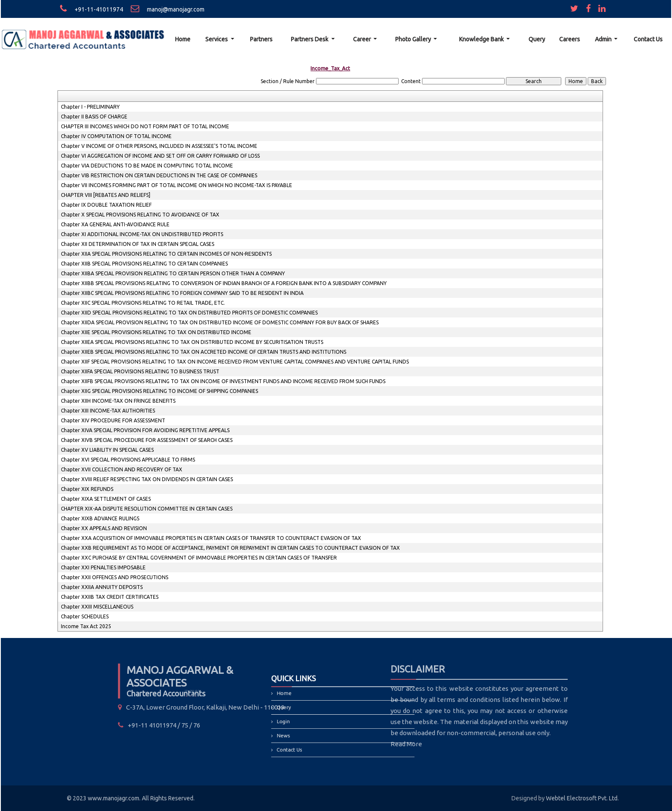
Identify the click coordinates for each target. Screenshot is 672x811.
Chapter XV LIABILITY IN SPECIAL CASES (107, 450)
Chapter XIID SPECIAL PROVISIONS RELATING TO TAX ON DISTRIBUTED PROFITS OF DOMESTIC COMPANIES (189, 313)
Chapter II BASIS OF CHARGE (94, 117)
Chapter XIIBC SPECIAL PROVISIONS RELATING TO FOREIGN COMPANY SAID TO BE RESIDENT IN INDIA (182, 293)
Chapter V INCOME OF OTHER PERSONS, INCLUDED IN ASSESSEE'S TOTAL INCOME (159, 146)
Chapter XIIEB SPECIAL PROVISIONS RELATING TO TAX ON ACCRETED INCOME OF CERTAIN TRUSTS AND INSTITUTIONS (204, 352)
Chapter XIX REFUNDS (87, 489)
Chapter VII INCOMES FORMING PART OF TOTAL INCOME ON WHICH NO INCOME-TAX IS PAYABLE (177, 185)
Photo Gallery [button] (414, 39)
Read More (353, 744)
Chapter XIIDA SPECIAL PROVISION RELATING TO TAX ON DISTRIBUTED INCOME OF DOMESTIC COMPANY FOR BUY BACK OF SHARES (220, 322)
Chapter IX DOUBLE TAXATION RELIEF (106, 205)
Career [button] (363, 39)
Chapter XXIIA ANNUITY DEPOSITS (102, 587)
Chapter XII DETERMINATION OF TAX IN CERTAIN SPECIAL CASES (138, 244)
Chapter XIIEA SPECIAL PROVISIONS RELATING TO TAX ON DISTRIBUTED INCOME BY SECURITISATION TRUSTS (192, 342)
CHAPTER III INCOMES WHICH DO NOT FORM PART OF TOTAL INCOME (145, 126)
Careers (570, 39)
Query (537, 39)
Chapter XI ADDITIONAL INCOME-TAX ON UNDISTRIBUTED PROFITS (142, 234)
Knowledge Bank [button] (482, 39)
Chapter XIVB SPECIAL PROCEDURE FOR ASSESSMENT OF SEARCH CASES (147, 440)
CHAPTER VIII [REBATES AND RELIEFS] (106, 195)
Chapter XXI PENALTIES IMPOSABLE (103, 567)
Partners (261, 39)
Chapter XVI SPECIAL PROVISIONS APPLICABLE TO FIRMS (128, 460)
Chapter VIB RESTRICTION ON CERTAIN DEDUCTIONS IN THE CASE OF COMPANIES (159, 175)
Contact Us (648, 39)
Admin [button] (604, 39)
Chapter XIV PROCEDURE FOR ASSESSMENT (113, 420)
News (298, 731)
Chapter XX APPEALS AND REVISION (104, 528)
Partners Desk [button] (310, 39)
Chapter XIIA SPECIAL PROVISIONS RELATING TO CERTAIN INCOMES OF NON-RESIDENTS (166, 254)
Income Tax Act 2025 (86, 626)
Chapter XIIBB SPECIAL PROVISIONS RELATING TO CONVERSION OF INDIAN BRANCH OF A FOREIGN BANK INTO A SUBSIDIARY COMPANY (224, 283)
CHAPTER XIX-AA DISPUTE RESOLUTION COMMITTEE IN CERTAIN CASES (147, 509)
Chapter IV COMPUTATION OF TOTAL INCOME (116, 136)
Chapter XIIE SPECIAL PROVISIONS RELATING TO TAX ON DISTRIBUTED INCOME (156, 332)
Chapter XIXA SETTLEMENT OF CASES (106, 499)
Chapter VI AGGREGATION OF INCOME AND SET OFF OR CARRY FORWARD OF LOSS (160, 156)
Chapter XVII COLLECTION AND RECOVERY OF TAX (122, 469)
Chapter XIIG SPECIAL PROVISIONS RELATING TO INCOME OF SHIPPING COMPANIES (159, 391)
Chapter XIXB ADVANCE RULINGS (100, 518)
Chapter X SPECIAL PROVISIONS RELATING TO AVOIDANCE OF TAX (140, 215)
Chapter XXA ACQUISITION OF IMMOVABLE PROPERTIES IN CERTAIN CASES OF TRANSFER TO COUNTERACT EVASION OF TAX (211, 538)
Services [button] (217, 39)
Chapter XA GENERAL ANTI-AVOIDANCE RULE (115, 224)
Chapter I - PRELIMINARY (90, 107)
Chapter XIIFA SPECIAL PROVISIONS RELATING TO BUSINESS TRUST (140, 371)
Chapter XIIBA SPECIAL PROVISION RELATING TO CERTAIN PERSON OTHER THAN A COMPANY (173, 273)
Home (183, 39)
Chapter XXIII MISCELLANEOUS (97, 607)
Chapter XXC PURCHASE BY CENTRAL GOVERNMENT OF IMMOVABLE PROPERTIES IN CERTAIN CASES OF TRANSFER (199, 558)
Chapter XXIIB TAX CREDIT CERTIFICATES (110, 597)
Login (297, 721)
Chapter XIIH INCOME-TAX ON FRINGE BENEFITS (118, 401)
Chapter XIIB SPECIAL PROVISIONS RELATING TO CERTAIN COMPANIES (144, 264)
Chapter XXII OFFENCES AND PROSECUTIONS (115, 577)
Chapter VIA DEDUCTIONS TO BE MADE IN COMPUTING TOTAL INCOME (147, 166)
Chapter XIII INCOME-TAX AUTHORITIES (108, 411)
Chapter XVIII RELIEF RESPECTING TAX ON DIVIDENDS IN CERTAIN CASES (147, 479)
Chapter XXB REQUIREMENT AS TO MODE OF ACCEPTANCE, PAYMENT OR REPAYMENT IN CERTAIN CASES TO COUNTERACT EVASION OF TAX (230, 548)
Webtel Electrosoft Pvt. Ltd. (582, 798)
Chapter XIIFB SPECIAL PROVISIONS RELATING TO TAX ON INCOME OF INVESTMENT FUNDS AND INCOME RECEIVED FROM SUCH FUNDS (223, 381)
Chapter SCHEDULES (85, 616)
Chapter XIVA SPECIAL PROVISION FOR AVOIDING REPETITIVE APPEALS (145, 430)
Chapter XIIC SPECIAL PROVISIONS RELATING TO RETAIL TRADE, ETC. (143, 303)
